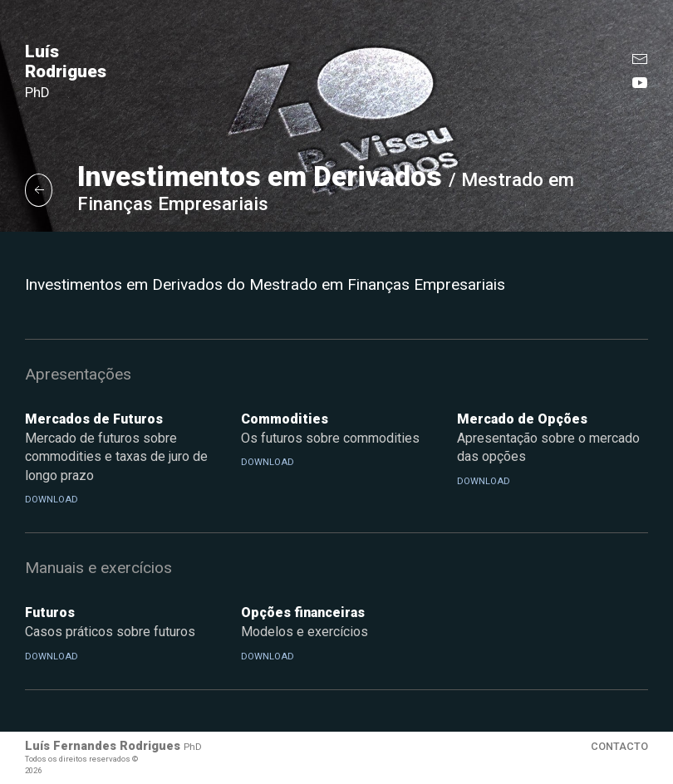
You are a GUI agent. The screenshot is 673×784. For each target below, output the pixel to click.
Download (52, 500)
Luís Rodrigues (66, 71)
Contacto (619, 746)
